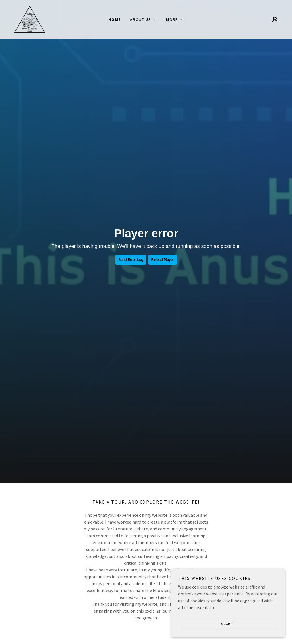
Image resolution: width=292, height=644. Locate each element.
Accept (228, 624)
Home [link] (115, 19)
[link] (30, 19)
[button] (143, 19)
